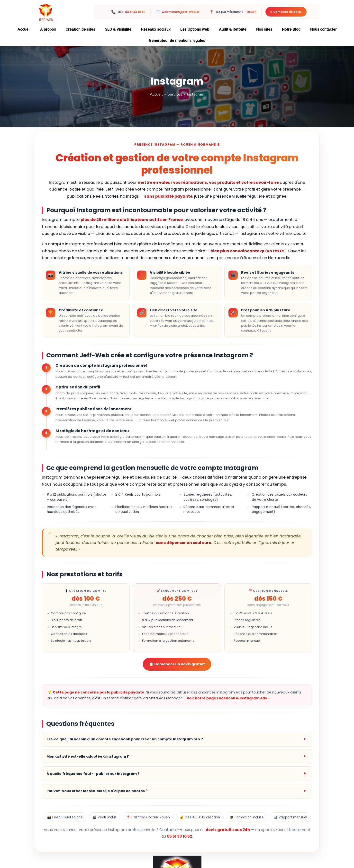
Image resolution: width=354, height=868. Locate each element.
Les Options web (195, 29)
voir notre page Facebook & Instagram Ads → (229, 698)
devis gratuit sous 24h (228, 830)
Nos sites (264, 29)
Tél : (128, 12)
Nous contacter (323, 29)
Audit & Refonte (233, 29)
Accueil (24, 29)
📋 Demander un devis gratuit (177, 664)
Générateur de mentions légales (177, 40)
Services (175, 94)
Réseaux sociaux (156, 29)
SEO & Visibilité (118, 29)
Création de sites (80, 29)
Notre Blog (291, 29)
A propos (48, 29)
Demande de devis (286, 12)
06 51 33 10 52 (179, 836)
